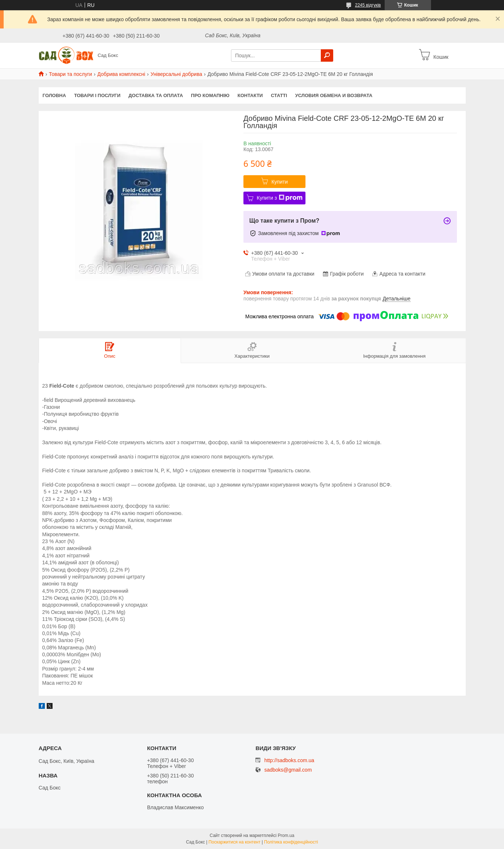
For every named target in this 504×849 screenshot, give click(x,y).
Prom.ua (286, 835)
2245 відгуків (368, 5)
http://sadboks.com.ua (289, 760)
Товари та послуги (70, 74)
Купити (280, 182)
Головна (54, 95)
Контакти (250, 95)
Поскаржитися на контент (234, 842)
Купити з (280, 198)
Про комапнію (210, 95)
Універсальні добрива (176, 74)
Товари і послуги (97, 95)
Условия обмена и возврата (334, 95)
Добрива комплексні (121, 74)
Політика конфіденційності (291, 842)
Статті (279, 95)
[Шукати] (327, 55)
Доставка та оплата (156, 95)
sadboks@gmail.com (288, 770)
